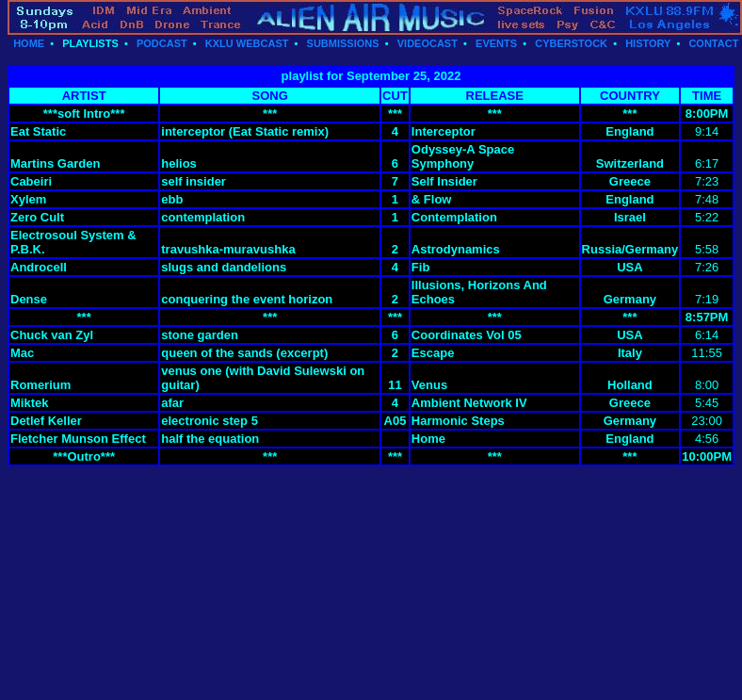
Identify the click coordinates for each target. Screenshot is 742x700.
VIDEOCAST (427, 43)
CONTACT (713, 43)
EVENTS (496, 43)
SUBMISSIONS (343, 43)
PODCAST (162, 43)
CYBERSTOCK (571, 43)
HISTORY (648, 43)
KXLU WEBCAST (247, 43)
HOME (29, 43)
